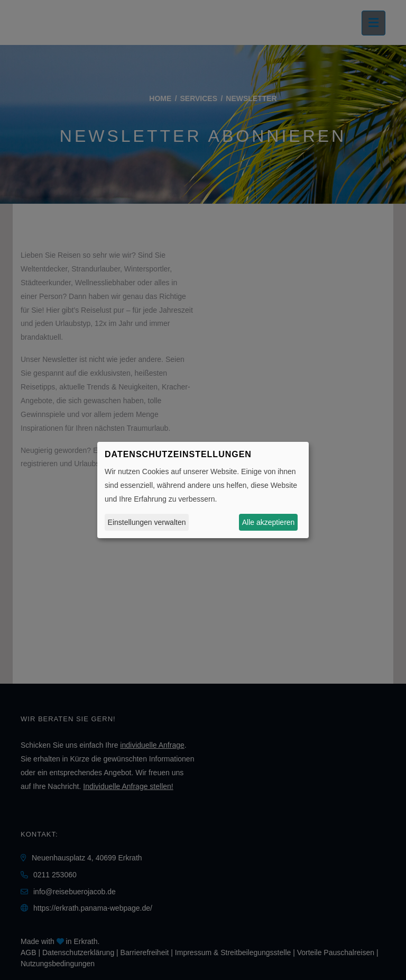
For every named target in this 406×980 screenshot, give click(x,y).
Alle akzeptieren (269, 522)
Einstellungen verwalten (147, 522)
